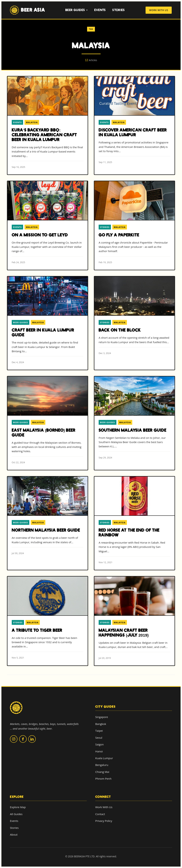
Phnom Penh (103, 779)
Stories (119, 10)
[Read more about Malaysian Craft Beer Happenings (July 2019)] (134, 621)
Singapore (102, 717)
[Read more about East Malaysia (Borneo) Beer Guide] (48, 423)
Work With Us (159, 10)
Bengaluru (102, 765)
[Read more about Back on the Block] (134, 319)
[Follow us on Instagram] (14, 739)
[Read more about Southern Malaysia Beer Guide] (134, 421)
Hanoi (99, 751)
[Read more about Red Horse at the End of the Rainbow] (134, 523)
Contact (100, 814)
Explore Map (18, 807)
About (14, 835)
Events (100, 10)
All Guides (16, 814)
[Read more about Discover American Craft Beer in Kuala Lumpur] (134, 123)
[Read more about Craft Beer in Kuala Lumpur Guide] (48, 323)
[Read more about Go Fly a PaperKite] (134, 225)
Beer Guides (77, 10)
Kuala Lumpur (104, 758)
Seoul (99, 738)
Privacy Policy (104, 821)
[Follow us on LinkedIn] (32, 739)
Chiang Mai (102, 772)
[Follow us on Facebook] (23, 739)
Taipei (99, 731)
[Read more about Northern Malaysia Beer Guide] (48, 519)
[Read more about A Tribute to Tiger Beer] (48, 621)
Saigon (99, 744)
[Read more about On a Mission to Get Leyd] (48, 225)
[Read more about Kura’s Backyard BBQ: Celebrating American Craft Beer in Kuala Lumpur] (48, 125)
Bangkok (101, 724)
